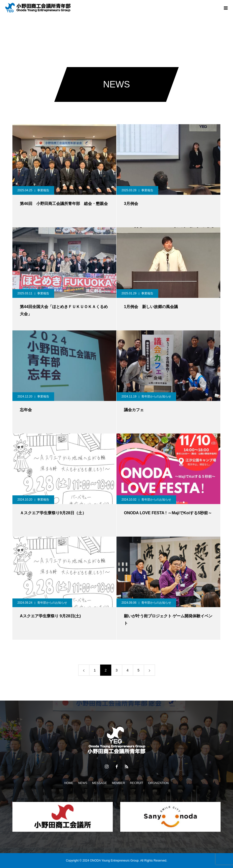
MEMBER (118, 783)
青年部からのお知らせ (156, 396)
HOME (69, 783)
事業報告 (43, 190)
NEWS (83, 783)
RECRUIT (136, 783)
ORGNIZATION (158, 783)
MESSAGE (99, 783)
